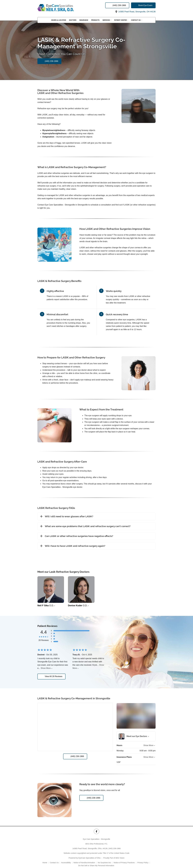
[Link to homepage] (62, 8)
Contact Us (136, 20)
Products (95, 20)
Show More (46, 668)
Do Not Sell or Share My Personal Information (96, 862)
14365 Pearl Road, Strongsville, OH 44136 (135, 12)
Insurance (84, 20)
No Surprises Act (104, 859)
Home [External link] (45, 859)
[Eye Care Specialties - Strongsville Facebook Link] (96, 828)
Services (106, 20)
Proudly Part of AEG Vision (114, 855)
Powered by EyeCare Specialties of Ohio (85, 855)
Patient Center (121, 20)
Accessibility (66, 859)
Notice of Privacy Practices (124, 859)
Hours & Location (59, 20)
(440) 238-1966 (114, 845)
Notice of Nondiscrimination (84, 859)
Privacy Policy (143, 859)
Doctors (73, 20)
